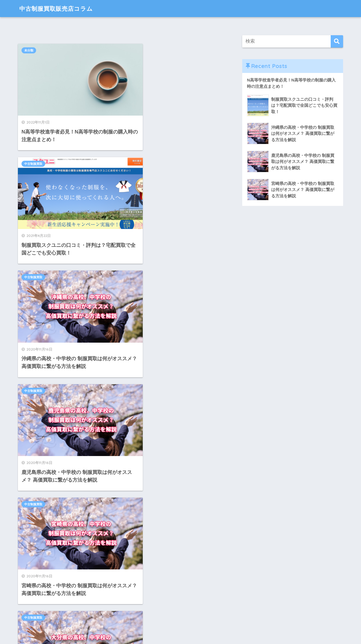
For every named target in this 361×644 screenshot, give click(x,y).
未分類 (29, 50)
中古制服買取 (139, 50)
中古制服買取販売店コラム (59, 8)
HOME (181, 620)
